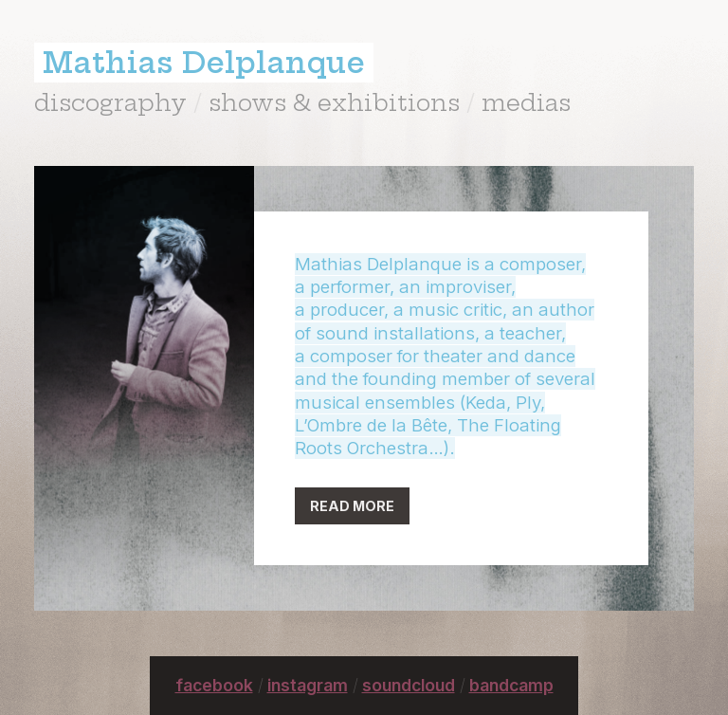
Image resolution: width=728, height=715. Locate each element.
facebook (214, 685)
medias (526, 102)
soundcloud (409, 685)
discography (110, 102)
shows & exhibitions (334, 102)
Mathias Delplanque (204, 63)
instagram (308, 685)
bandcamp (511, 685)
